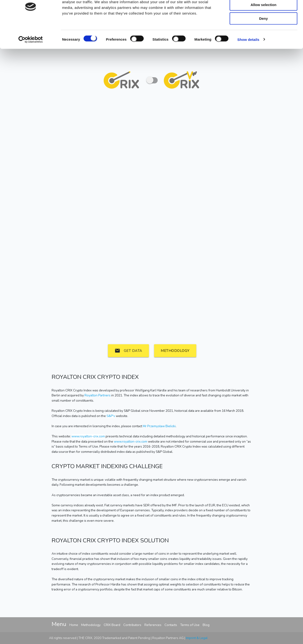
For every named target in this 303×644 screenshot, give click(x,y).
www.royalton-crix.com (88, 436)
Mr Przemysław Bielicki (159, 426)
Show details (248, 61)
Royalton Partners (98, 395)
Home (74, 625)
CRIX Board (112, 625)
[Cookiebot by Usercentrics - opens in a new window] (31, 61)
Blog (206, 625)
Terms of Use (190, 625)
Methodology (175, 351)
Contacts (171, 625)
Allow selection (263, 26)
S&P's (111, 416)
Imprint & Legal (197, 638)
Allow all (264, 12)
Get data (128, 351)
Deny (264, 40)
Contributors (132, 625)
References (153, 625)
